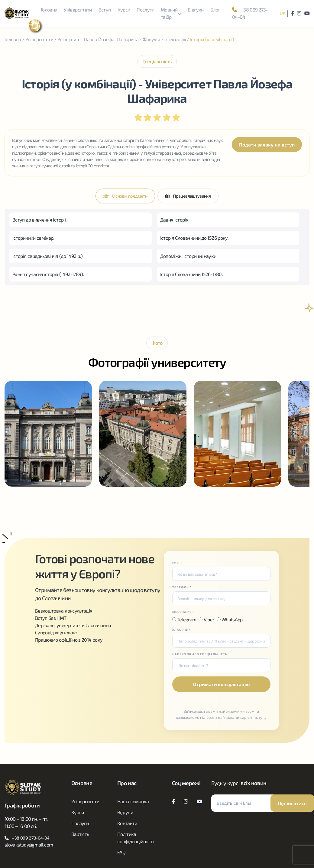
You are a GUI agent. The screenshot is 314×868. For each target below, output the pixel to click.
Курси (124, 10)
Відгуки (196, 10)
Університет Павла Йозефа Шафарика (98, 39)
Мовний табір (169, 13)
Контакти (127, 823)
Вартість (80, 834)
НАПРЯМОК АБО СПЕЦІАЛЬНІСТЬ (200, 654)
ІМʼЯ (177, 563)
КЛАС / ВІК (181, 630)
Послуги (145, 10)
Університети (78, 10)
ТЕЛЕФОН (182, 587)
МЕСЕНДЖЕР (183, 612)
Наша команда (133, 801)
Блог (215, 10)
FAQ (121, 852)
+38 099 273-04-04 (250, 13)
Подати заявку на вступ (267, 145)
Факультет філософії (164, 39)
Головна (49, 10)
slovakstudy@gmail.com (29, 845)
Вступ (105, 10)
